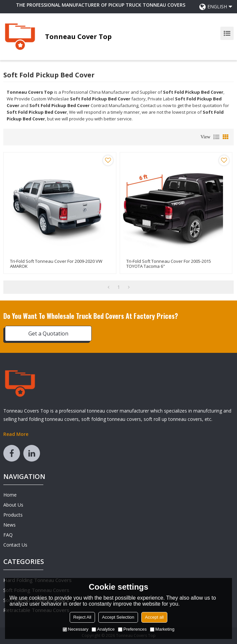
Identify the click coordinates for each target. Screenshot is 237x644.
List (216, 137)
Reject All (82, 617)
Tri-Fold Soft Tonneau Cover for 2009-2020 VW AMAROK (56, 264)
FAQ (8, 535)
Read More (16, 434)
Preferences (132, 629)
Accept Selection (118, 617)
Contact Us (15, 545)
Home (10, 495)
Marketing (162, 629)
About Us (13, 505)
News (9, 525)
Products (13, 515)
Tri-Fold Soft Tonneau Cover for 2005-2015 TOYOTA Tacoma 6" (169, 264)
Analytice (103, 629)
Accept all (154, 617)
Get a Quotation (48, 334)
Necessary (75, 629)
